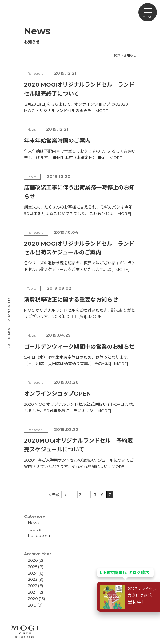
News (34, 523)
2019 (32, 605)
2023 (33, 579)
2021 (32, 592)
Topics (34, 529)
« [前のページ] (66, 494)
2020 (33, 599)
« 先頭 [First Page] (54, 494)
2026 (33, 560)
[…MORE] (100, 111)
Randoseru (39, 535)
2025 (33, 567)
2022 (33, 586)
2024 (33, 573)
